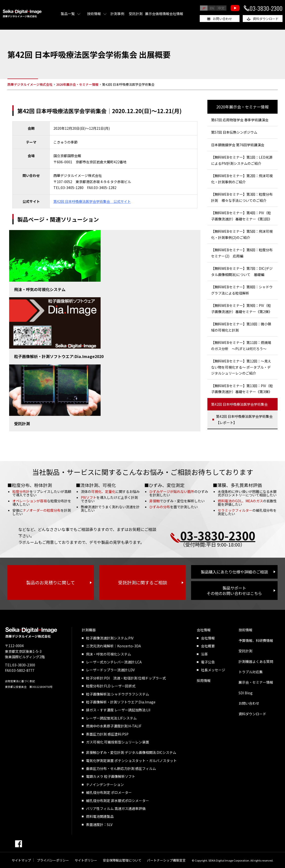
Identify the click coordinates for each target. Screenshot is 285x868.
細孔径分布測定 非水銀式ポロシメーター (118, 801)
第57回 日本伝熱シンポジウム (234, 132)
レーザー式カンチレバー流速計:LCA (114, 662)
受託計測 (136, 14)
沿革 (204, 654)
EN (212, 8)
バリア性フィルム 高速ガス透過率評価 (116, 808)
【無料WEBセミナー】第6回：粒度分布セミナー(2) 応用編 (242, 253)
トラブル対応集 (251, 672)
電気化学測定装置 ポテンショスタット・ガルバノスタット (131, 761)
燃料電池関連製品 (100, 816)
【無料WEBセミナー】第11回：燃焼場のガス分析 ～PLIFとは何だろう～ (241, 346)
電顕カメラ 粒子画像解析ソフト (111, 776)
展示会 (150, 14)
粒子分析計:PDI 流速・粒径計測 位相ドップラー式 (126, 678)
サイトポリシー (86, 860)
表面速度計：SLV (99, 825)
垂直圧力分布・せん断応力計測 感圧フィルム (121, 768)
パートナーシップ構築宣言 (166, 860)
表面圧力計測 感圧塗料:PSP (107, 734)
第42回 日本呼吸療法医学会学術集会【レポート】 (244, 419)
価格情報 (162, 14)
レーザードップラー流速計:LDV (110, 670)
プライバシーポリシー (53, 860)
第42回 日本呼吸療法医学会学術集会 (239, 404)
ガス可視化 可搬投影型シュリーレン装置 (118, 742)
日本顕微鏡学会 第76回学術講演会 (238, 145)
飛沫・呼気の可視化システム (40, 289)
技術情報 (94, 14)
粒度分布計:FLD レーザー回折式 (111, 686)
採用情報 (204, 680)
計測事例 (117, 14)
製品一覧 (68, 14)
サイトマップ (21, 860)
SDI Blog (246, 693)
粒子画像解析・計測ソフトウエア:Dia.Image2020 (59, 356)
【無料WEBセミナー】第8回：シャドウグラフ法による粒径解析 (242, 290)
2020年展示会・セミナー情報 (242, 107)
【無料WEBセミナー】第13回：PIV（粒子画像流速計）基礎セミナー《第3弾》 (242, 389)
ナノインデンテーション (105, 784)
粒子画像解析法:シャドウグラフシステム (118, 694)
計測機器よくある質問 (256, 661)
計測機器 (89, 630)
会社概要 (208, 646)
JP (204, 8)
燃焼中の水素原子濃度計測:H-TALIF (114, 726)
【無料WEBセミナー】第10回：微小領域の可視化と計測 (241, 327)
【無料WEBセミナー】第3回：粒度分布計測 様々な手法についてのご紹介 (242, 197)
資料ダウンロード (266, 19)
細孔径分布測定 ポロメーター (109, 792)
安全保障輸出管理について (122, 860)
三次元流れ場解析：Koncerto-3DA (113, 646)
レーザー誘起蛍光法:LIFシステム (111, 718)
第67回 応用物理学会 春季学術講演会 (240, 120)
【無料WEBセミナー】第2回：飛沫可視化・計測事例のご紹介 (242, 179)
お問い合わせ (222, 19)
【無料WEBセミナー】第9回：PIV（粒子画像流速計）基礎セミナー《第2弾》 (241, 308)
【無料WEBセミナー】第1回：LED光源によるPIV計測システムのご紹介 (242, 160)
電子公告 (208, 662)
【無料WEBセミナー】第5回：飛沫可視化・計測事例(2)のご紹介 (242, 234)
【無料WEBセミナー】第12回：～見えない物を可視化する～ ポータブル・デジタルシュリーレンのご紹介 (241, 367)
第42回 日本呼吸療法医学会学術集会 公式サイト (92, 201)
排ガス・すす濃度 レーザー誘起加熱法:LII (118, 710)
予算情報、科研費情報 (256, 640)
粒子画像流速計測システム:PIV (110, 638)
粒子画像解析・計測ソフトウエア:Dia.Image (121, 702)
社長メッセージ (213, 670)
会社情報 (176, 14)
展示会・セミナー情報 (256, 682)
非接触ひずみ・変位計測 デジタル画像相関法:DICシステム (131, 752)
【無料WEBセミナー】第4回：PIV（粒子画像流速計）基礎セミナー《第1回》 (241, 216)
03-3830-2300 (266, 8)
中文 (221, 8)
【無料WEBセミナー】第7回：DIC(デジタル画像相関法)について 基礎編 (242, 271)
